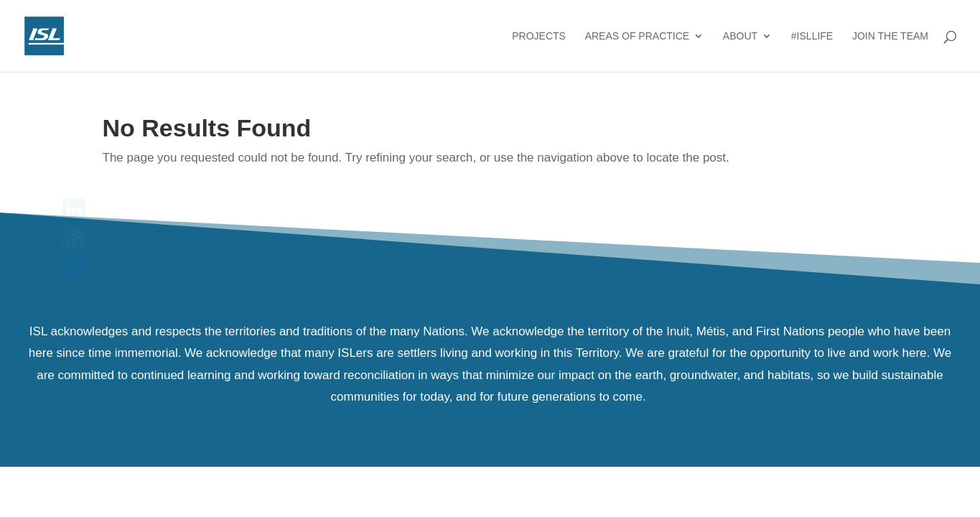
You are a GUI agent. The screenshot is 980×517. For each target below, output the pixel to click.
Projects (539, 36)
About (740, 36)
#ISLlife (812, 36)
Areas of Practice (637, 36)
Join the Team (890, 36)
